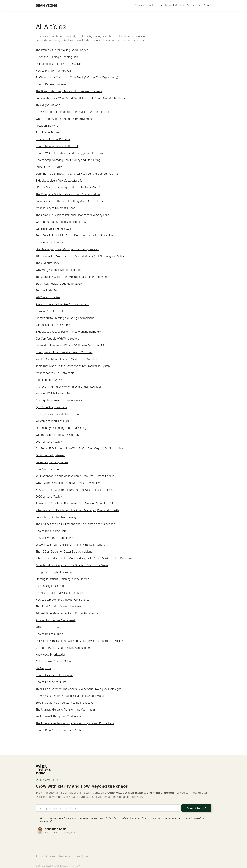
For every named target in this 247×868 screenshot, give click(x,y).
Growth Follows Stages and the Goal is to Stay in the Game (72, 566)
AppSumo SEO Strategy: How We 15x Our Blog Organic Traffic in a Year (80, 449)
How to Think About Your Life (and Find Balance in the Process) (74, 490)
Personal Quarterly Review (52, 463)
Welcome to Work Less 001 (52, 421)
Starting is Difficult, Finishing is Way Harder (62, 579)
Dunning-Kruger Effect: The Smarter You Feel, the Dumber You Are (77, 174)
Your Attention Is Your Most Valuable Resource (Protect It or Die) (75, 476)
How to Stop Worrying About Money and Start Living (68, 160)
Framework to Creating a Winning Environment (65, 318)
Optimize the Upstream (50, 456)
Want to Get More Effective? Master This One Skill (66, 360)
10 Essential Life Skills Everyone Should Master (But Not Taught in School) (81, 257)
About (208, 5)
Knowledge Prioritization (51, 655)
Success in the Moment (50, 291)
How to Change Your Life (51, 683)
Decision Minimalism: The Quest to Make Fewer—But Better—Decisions (80, 641)
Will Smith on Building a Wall (53, 229)
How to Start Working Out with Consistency (62, 600)
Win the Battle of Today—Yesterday (57, 435)
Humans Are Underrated (51, 312)
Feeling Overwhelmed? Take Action (57, 415)
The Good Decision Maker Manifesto (58, 607)
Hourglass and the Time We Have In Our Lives (64, 353)
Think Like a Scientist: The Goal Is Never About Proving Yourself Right (78, 689)
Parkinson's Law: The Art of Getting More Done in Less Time (73, 202)
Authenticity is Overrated (51, 586)
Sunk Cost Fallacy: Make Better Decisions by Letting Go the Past (75, 236)
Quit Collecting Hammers (51, 408)
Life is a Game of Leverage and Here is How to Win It (68, 188)
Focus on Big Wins (47, 126)
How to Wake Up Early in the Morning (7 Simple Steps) (69, 154)
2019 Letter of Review (49, 167)
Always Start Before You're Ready (56, 621)
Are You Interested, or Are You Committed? (62, 305)
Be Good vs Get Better (49, 243)
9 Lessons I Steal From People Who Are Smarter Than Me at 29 (75, 504)
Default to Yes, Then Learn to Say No (58, 64)
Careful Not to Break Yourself (54, 325)
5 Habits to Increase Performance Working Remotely (68, 332)
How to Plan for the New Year (54, 71)
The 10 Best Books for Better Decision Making (64, 552)
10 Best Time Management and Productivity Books (67, 614)
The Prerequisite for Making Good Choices (62, 50)
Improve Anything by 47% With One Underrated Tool (68, 387)
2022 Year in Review (48, 298)
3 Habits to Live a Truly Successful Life (59, 181)
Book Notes (155, 5)
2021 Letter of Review (49, 442)
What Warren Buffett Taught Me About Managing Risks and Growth (77, 511)
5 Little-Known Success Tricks (54, 662)
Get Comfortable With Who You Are (58, 339)
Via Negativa (43, 669)
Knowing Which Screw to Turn (54, 394)
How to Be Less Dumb (49, 634)
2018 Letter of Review (49, 628)
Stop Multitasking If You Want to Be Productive (64, 703)
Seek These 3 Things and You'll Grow (58, 717)
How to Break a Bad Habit (52, 531)
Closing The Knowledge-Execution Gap (60, 401)
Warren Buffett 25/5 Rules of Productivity (61, 222)
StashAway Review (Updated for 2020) (59, 284)
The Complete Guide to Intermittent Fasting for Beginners (72, 277)
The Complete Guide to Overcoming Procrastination (68, 195)
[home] (46, 5)
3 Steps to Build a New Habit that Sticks (60, 593)
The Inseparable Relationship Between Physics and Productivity (75, 724)
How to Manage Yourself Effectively (57, 147)
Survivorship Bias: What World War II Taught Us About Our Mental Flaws (80, 99)
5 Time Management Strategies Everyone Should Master (71, 696)
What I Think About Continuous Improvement (64, 119)
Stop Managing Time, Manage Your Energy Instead (67, 250)
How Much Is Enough (49, 470)
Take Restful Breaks (48, 133)
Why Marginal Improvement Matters (58, 270)
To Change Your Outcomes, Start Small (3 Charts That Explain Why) (77, 78)
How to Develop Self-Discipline (54, 676)
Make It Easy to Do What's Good (55, 208)
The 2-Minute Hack (47, 263)
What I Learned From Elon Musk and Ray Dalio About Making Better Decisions (84, 559)
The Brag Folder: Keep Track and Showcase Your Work (69, 92)
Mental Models (174, 5)
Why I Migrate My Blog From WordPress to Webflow (68, 483)
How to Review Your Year (51, 85)
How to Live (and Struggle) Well (55, 538)
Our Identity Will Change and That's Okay (61, 428)
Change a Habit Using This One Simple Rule (63, 648)
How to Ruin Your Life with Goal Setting (60, 731)
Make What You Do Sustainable (55, 373)
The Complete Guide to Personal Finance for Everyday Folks (72, 215)
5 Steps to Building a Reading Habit (58, 57)
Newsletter (194, 5)
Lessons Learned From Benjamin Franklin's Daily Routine (71, 545)
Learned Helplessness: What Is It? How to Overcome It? (70, 346)
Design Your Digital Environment (56, 573)
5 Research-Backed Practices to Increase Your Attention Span (73, 112)
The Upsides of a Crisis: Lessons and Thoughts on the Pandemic (75, 525)
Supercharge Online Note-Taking (56, 518)
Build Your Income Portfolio (53, 140)
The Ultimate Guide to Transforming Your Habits (66, 710)
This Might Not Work (48, 105)
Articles (139, 5)
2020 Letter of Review (49, 497)
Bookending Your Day (49, 380)
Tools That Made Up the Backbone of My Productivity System (73, 367)
